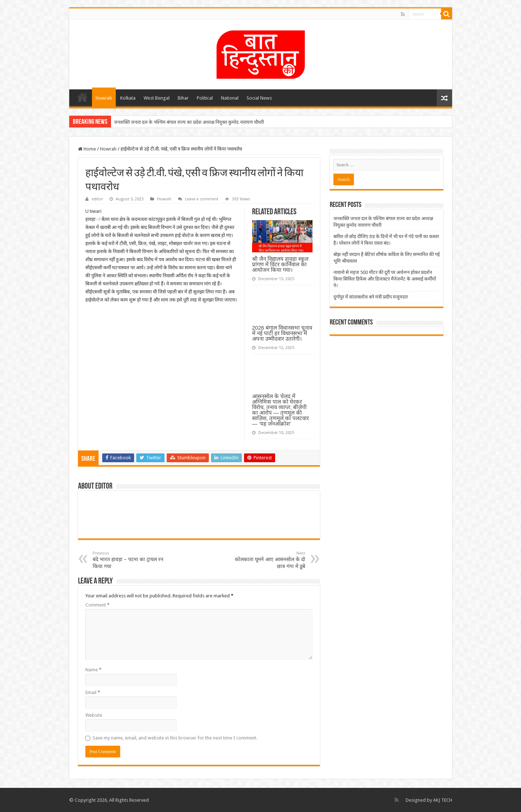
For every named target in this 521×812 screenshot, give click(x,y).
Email (93, 692)
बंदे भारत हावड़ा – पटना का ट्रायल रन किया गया (130, 560)
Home (82, 97)
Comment (97, 605)
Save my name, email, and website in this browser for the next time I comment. (175, 738)
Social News (259, 98)
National (230, 98)
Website (94, 715)
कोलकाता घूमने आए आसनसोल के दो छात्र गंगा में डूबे (268, 560)
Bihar (183, 98)
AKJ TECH (443, 800)
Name (93, 670)
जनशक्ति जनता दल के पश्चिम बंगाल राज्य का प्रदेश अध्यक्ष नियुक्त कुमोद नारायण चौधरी (189, 122)
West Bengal (157, 98)
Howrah (104, 98)
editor (97, 199)
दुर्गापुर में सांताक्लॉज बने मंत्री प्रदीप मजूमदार (371, 297)
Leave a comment (202, 199)
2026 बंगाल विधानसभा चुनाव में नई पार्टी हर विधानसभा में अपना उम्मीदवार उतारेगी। (282, 333)
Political (205, 98)
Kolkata (128, 98)
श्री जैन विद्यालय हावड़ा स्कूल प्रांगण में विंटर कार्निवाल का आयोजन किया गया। (280, 264)
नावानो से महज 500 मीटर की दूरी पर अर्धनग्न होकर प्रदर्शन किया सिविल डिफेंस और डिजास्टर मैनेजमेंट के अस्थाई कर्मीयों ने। (385, 279)
